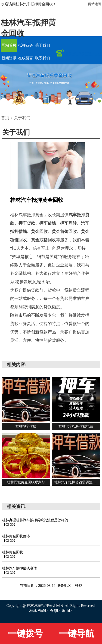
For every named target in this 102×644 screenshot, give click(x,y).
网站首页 (9, 45)
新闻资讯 (9, 58)
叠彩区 (56, 611)
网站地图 (95, 4)
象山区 (67, 611)
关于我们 (43, 45)
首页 (5, 118)
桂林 (34, 611)
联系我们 (43, 58)
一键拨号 (25, 634)
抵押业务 (26, 45)
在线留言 (26, 58)
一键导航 (77, 634)
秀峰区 (44, 611)
